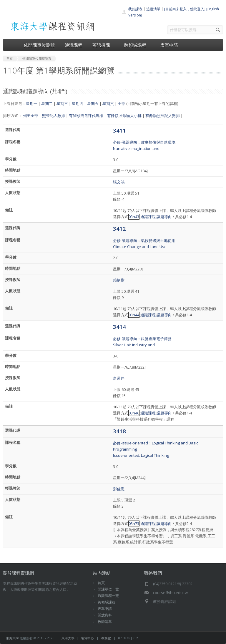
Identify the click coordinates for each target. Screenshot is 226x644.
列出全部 (31, 116)
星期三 (62, 103)
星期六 (108, 103)
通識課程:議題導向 (156, 217)
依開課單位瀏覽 (39, 45)
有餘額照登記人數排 (163, 116)
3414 (119, 327)
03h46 (134, 413)
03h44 (134, 315)
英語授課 (103, 45)
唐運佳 (119, 378)
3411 (119, 130)
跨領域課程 (137, 45)
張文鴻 (119, 182)
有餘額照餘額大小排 (124, 116)
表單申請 (169, 45)
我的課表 (135, 9)
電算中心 (87, 638)
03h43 (134, 217)
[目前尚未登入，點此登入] (185, 9)
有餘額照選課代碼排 (86, 116)
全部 (122, 103)
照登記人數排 (54, 116)
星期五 (93, 103)
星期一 (32, 103)
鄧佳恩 (119, 489)
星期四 (78, 103)
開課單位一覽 (108, 589)
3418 (119, 431)
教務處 (106, 638)
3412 (119, 229)
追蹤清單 (153, 9)
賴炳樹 (119, 280)
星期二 (47, 103)
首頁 (101, 583)
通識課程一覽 (108, 596)
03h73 (134, 523)
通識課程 (74, 45)
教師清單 (105, 622)
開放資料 (105, 615)
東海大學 (12, 638)
